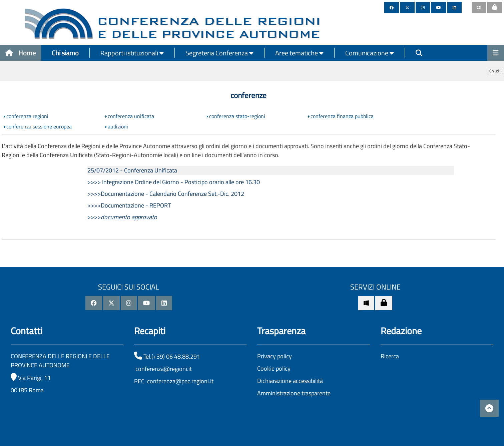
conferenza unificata (131, 116)
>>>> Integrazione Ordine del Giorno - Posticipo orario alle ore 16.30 (174, 182)
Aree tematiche (299, 53)
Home (21, 53)
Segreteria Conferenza (219, 53)
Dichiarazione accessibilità (290, 381)
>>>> (122, 217)
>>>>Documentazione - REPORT (129, 205)
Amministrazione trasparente (294, 393)
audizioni (118, 126)
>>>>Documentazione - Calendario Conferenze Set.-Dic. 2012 (166, 194)
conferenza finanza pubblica (342, 116)
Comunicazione (370, 53)
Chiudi (494, 71)
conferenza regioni (27, 116)
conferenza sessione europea (39, 126)
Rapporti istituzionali (132, 53)
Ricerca (390, 356)
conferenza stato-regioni (237, 116)
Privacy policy (275, 356)
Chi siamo (65, 53)
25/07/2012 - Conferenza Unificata (132, 170)
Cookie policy (274, 368)
